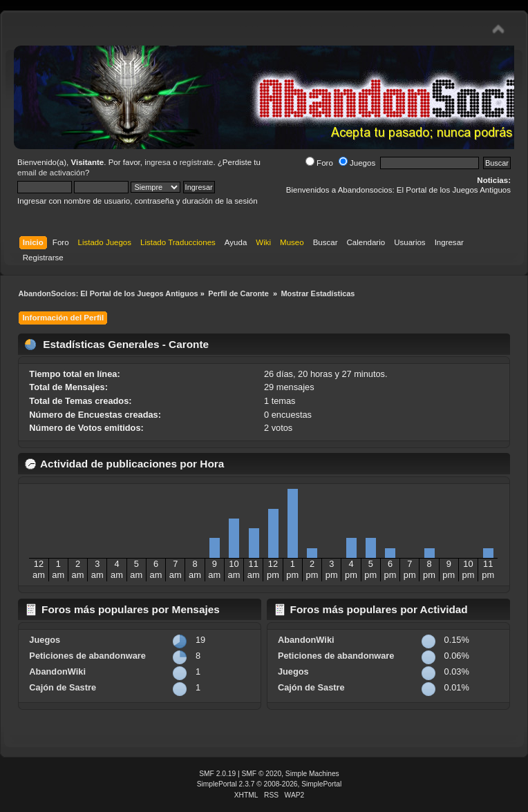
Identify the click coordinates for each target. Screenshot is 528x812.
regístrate (197, 162)
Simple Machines (312, 774)
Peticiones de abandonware (87, 656)
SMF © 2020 (262, 774)
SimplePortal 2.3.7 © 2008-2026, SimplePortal (270, 784)
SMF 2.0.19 (217, 774)
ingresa (158, 162)
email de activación (51, 173)
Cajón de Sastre (63, 687)
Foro (319, 163)
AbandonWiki (57, 671)
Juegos (357, 163)
